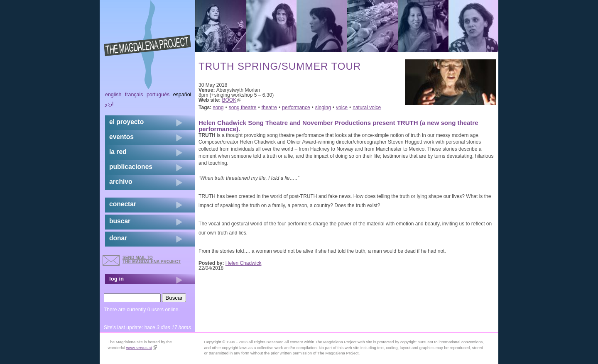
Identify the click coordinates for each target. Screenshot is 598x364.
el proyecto (126, 122)
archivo (121, 182)
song (218, 107)
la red (118, 152)
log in (116, 279)
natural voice (367, 107)
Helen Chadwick (244, 263)
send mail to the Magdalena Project (152, 260)
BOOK (232, 100)
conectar (123, 204)
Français (134, 95)
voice (342, 107)
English (113, 95)
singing (323, 107)
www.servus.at (142, 348)
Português (158, 95)
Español (182, 95)
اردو (109, 104)
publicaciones (131, 167)
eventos (121, 137)
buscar (120, 221)
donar (118, 238)
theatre (269, 107)
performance (296, 107)
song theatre (243, 107)
